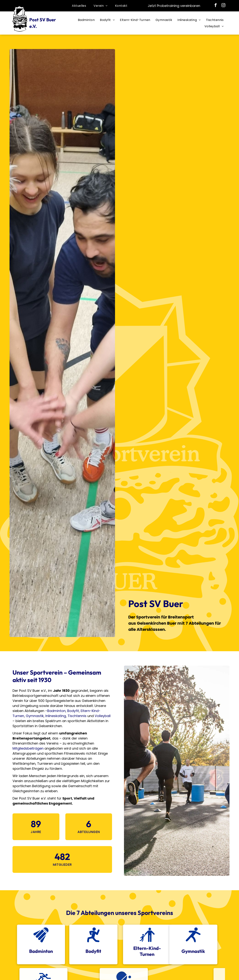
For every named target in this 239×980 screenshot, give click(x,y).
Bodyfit (73, 711)
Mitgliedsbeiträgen (28, 748)
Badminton (56, 711)
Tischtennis (77, 716)
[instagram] (224, 6)
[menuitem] (79, 6)
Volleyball (103, 716)
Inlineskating (56, 716)
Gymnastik (35, 716)
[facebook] (216, 6)
